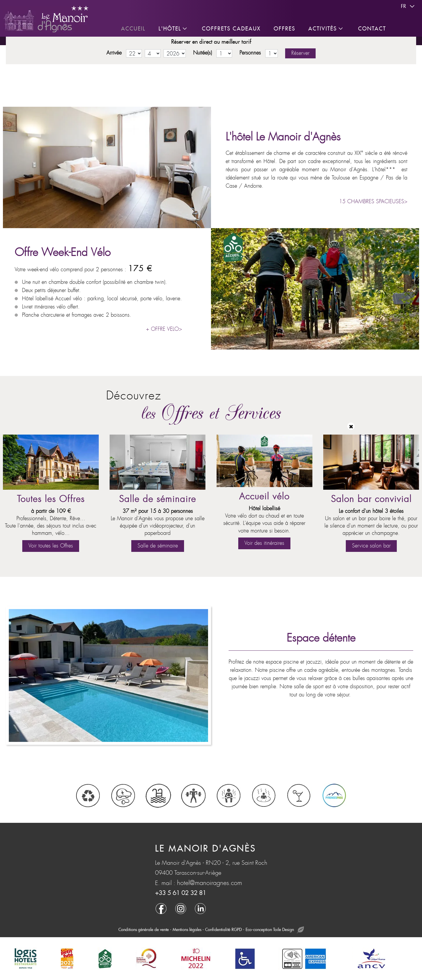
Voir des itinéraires (264, 543)
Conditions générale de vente (144, 930)
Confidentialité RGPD (223, 930)
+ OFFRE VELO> (164, 329)
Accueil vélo (264, 497)
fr (409, 6)
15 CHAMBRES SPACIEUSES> (373, 202)
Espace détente (321, 638)
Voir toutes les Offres (51, 546)
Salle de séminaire (158, 499)
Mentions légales (187, 930)
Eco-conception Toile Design (275, 930)
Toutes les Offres (51, 499)
